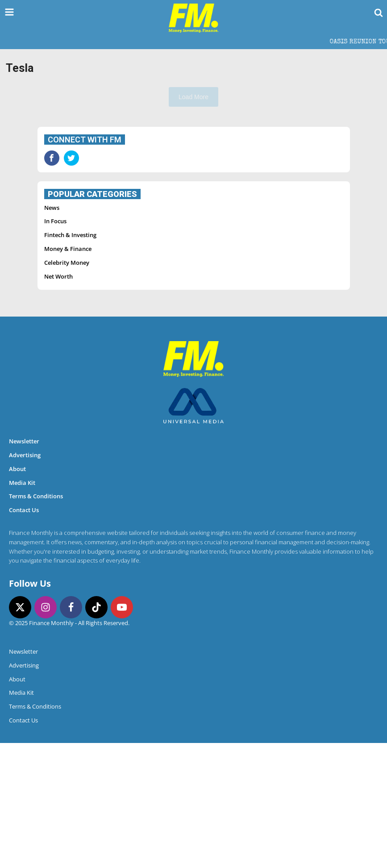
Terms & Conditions (36, 621)
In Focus (55, 346)
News (52, 333)
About (17, 594)
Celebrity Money (67, 388)
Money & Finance (68, 374)
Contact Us (24, 635)
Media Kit (22, 608)
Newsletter (24, 566)
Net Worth (58, 401)
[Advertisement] (193, 180)
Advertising (25, 580)
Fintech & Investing (70, 360)
